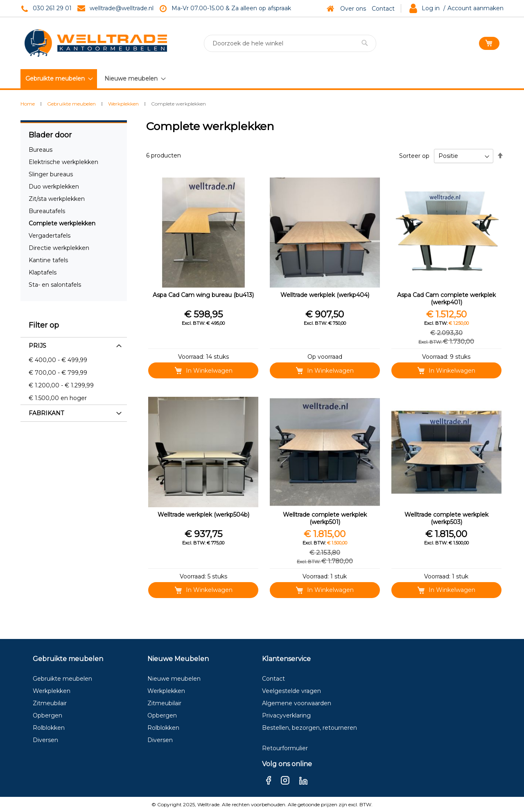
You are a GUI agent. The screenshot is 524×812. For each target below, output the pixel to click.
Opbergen (47, 715)
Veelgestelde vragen (291, 691)
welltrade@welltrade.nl (122, 8)
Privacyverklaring (286, 715)
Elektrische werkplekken (63, 162)
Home (28, 104)
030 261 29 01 (52, 8)
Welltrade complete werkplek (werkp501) (325, 518)
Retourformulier (285, 748)
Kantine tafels (48, 260)
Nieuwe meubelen (174, 679)
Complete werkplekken (62, 223)
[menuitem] (59, 79)
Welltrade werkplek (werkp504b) (203, 515)
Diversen (45, 740)
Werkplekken (124, 104)
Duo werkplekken (54, 187)
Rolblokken (49, 728)
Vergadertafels (50, 236)
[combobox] (290, 43)
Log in (431, 8)
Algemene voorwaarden (297, 703)
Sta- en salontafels (55, 285)
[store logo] (96, 43)
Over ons (353, 9)
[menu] (95, 79)
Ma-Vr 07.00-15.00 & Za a (208, 8)
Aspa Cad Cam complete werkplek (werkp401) (446, 299)
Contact (383, 9)
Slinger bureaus (51, 174)
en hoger (58, 398)
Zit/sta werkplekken (57, 199)
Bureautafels (47, 211)
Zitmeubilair (50, 703)
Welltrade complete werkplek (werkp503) (446, 518)
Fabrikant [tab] (46, 413)
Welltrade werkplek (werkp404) (325, 295)
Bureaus (41, 150)
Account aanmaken (475, 8)
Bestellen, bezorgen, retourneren (309, 728)
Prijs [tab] (37, 346)
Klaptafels (43, 272)
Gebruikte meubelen (72, 104)
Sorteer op (414, 156)
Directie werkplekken (59, 248)
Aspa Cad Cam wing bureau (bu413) (203, 295)
